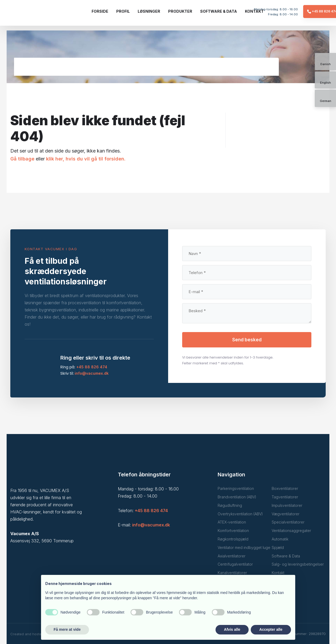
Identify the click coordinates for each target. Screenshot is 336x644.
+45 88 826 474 (92, 367)
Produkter (180, 11)
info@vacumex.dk (92, 373)
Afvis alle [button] (232, 629)
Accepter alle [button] (271, 629)
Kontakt (254, 11)
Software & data (219, 11)
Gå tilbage (22, 159)
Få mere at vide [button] (67, 629)
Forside (100, 11)
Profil (123, 11)
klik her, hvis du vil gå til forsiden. (86, 159)
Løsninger (149, 11)
